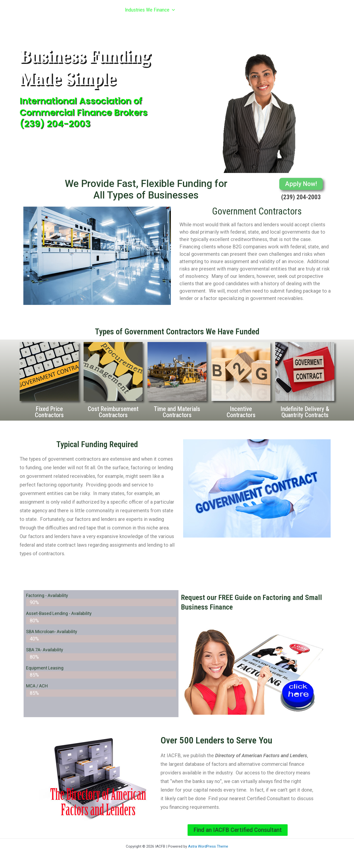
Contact (311, 10)
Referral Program (242, 10)
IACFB (41, 10)
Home (107, 10)
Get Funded (198, 10)
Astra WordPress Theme (208, 846)
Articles (283, 10)
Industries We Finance (148, 10)
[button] (170, 10)
